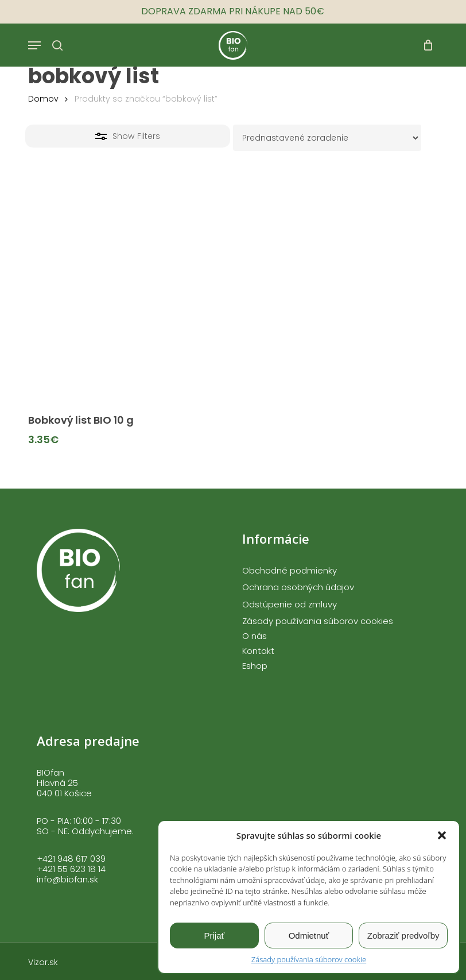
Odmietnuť (309, 936)
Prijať (215, 936)
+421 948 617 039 (71, 859)
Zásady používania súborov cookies (318, 621)
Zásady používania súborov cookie (309, 959)
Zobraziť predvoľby (403, 936)
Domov (43, 99)
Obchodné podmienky (290, 571)
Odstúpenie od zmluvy (290, 605)
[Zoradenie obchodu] (327, 138)
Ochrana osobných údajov (298, 587)
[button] (442, 835)
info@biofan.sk (67, 879)
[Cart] (425, 45)
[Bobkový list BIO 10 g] (126, 303)
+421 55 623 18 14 (71, 869)
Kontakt (258, 651)
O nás (255, 636)
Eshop (255, 666)
